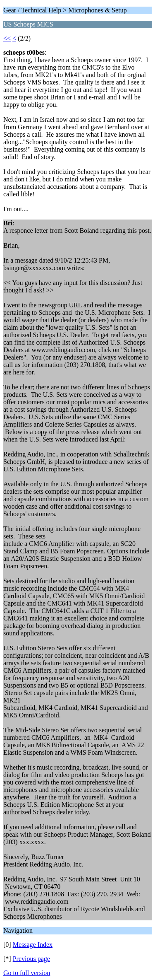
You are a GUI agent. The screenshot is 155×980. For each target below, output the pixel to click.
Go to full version (27, 973)
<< (7, 38)
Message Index (33, 945)
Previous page (31, 959)
